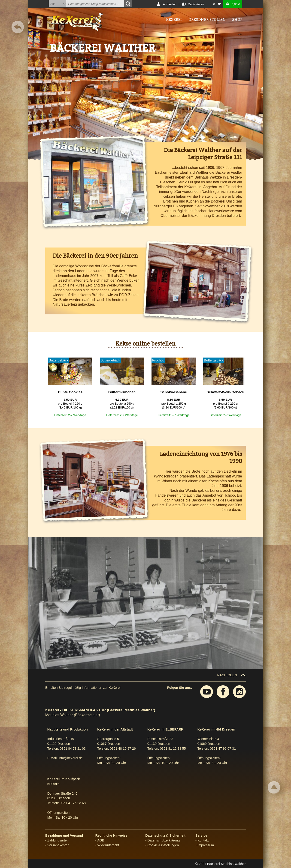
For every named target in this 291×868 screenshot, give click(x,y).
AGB (101, 840)
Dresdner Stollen (207, 19)
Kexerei (174, 19)
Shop (237, 19)
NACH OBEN (227, 675)
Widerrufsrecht (108, 845)
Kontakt (203, 840)
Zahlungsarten (58, 840)
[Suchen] (128, 4)
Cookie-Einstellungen (163, 845)
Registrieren (196, 4)
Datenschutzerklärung (164, 840)
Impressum (206, 845)
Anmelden (170, 4)
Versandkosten (58, 845)
